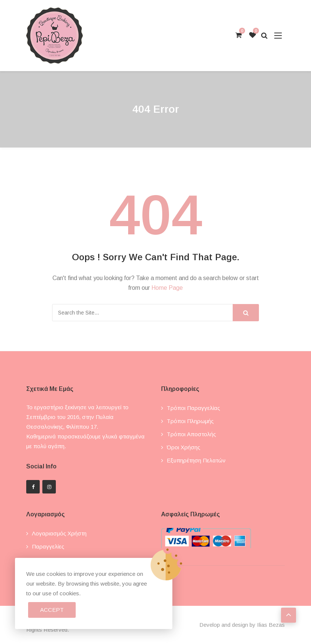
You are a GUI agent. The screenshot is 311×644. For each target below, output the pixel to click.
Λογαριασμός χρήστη (59, 533)
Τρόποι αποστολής (191, 434)
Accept (52, 610)
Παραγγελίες (48, 546)
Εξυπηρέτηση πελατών (196, 460)
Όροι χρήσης (183, 447)
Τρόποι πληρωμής (190, 421)
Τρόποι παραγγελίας (193, 408)
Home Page (167, 288)
